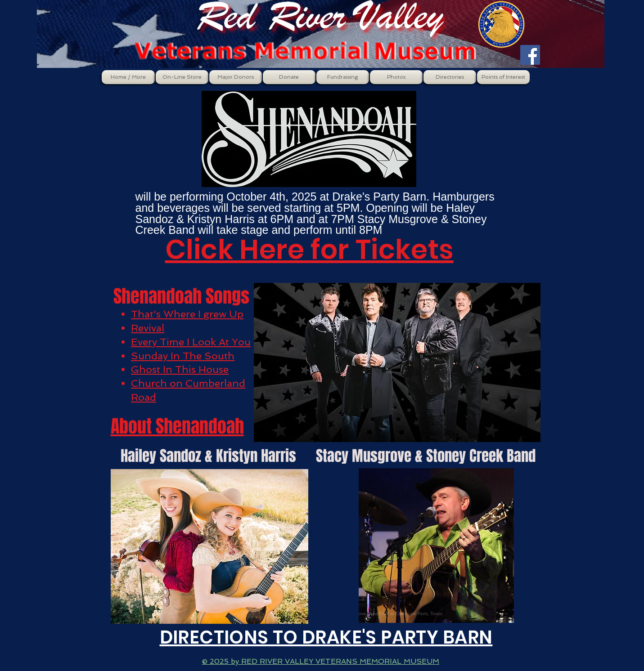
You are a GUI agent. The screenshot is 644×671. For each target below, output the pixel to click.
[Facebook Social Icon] (530, 55)
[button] (182, 77)
